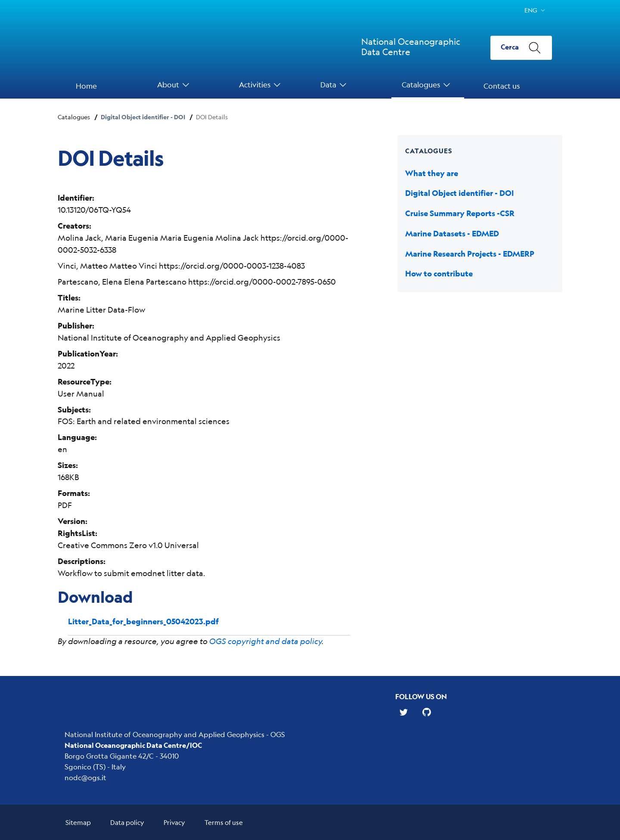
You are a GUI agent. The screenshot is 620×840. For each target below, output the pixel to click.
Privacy (174, 822)
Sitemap (78, 822)
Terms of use (224, 822)
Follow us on (421, 696)
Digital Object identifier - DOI (143, 117)
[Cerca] (521, 48)
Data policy (127, 822)
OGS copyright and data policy (265, 641)
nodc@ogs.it (85, 777)
